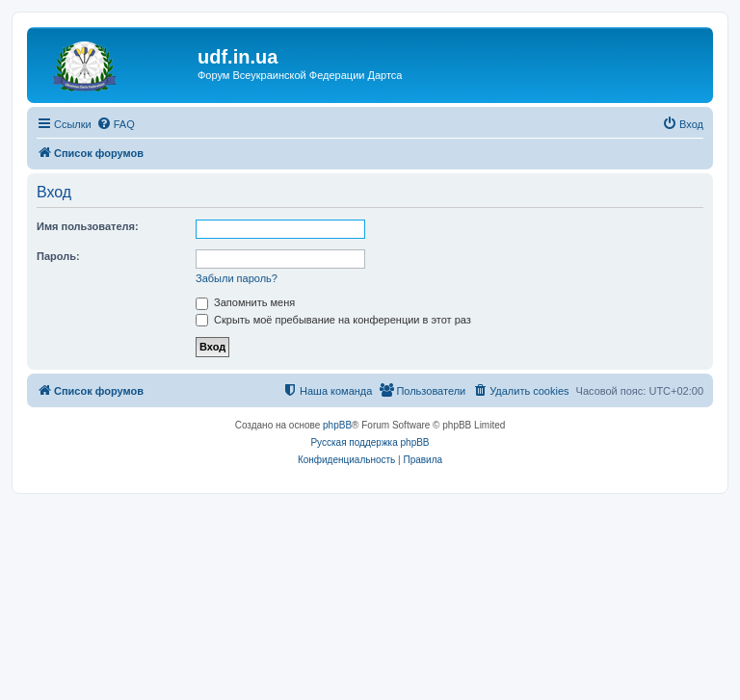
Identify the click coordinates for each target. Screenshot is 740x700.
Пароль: (58, 256)
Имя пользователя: (88, 226)
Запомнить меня (245, 302)
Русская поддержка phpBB (370, 442)
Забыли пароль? (237, 278)
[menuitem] (116, 124)
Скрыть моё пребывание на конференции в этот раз (333, 320)
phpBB (337, 425)
